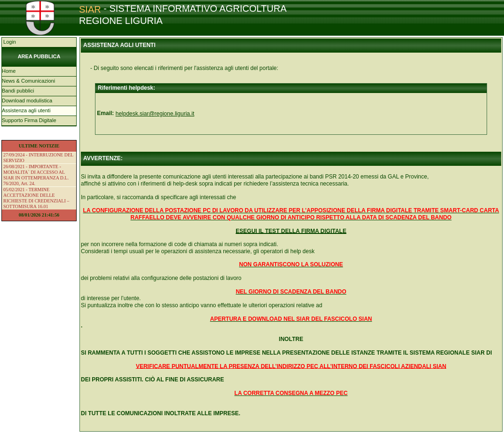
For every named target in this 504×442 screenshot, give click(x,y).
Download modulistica (27, 101)
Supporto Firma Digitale (29, 120)
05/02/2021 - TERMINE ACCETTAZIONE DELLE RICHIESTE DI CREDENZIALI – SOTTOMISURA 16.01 (36, 198)
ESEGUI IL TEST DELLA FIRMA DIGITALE (291, 231)
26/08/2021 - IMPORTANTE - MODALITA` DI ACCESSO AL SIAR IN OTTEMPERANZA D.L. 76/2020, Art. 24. (36, 175)
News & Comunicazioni (28, 81)
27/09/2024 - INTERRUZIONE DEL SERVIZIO (38, 158)
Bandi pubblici (18, 91)
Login (9, 42)
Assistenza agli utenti (26, 110)
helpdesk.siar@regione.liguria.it (155, 114)
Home (9, 71)
